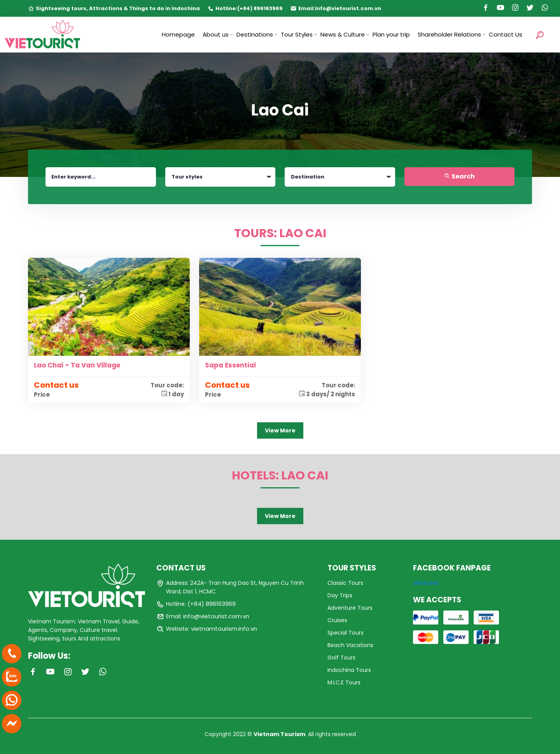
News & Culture (343, 34)
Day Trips (340, 595)
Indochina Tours (349, 670)
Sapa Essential (230, 365)
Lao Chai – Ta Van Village (77, 365)
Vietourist (426, 583)
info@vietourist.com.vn (348, 8)
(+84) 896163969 (260, 8)
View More (280, 430)
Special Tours (346, 633)
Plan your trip (391, 34)
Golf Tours (341, 658)
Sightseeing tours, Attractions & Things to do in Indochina (118, 8)
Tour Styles (297, 34)
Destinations (255, 34)
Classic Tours (345, 583)
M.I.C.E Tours (344, 682)
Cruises (337, 620)
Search (459, 176)
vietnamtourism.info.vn (224, 629)
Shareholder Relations (449, 34)
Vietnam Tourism (279, 734)
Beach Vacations (350, 645)
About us (216, 34)
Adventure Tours (350, 608)
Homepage (178, 34)
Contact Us (506, 34)
